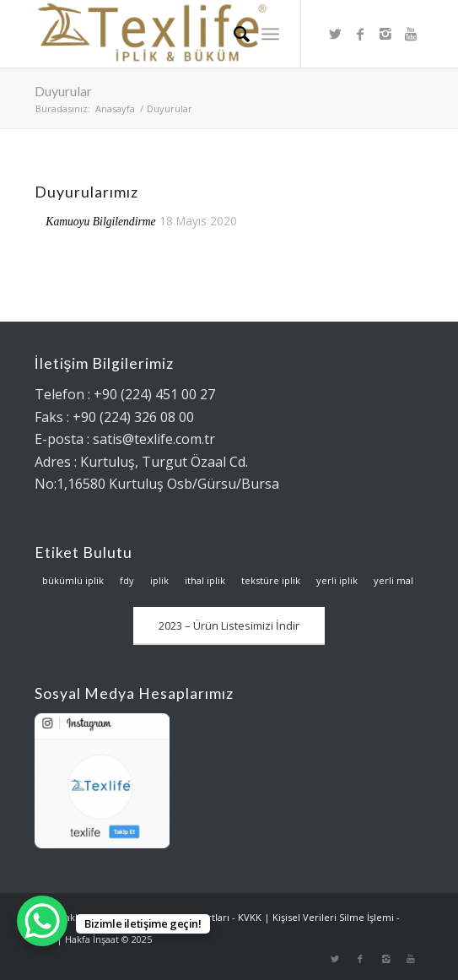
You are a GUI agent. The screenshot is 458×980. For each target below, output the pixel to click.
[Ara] (233, 34)
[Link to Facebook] (360, 34)
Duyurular (63, 91)
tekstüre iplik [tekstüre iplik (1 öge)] (271, 580)
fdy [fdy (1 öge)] (127, 580)
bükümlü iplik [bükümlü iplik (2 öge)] (73, 580)
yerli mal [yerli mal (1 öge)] (393, 580)
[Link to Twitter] (335, 34)
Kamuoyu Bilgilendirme (100, 222)
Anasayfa (115, 108)
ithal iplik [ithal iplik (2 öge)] (205, 580)
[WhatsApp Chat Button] (42, 921)
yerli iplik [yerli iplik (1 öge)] (337, 580)
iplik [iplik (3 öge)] (159, 580)
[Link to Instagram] (385, 34)
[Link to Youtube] (411, 34)
